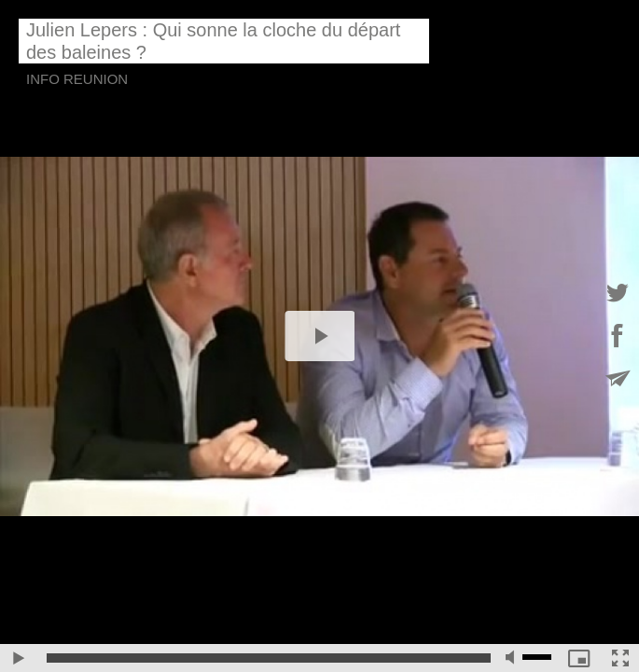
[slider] (269, 658)
